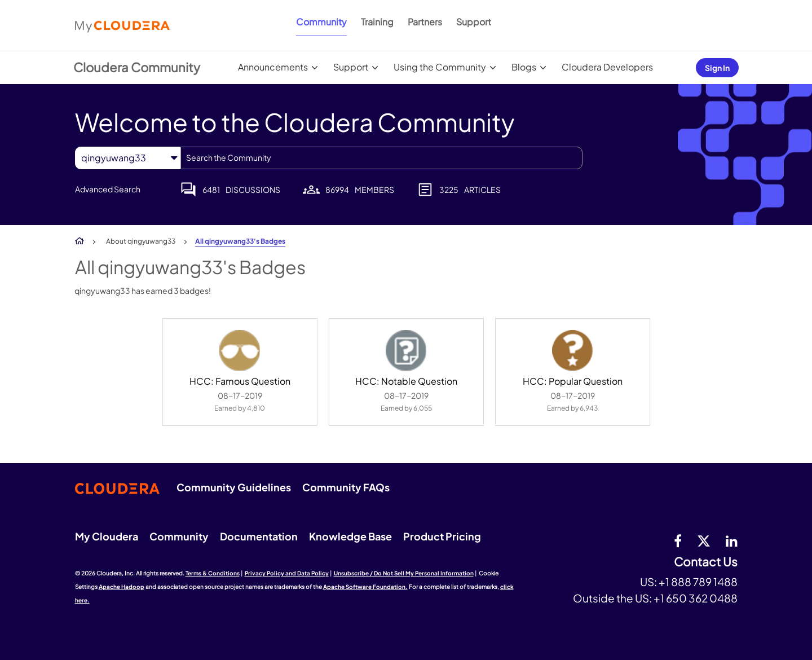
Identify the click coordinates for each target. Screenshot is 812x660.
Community (321, 22)
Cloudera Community (137, 67)
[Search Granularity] (128, 158)
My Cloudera (107, 536)
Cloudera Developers (607, 67)
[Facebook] (678, 540)
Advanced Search (108, 189)
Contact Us (706, 562)
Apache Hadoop (122, 587)
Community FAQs (346, 487)
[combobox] (381, 158)
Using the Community (440, 67)
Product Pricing (442, 536)
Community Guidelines (234, 487)
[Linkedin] (732, 540)
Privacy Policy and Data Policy (287, 573)
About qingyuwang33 (141, 241)
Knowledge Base (350, 536)
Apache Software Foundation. (365, 587)
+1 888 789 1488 (698, 582)
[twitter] (704, 540)
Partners (425, 22)
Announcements (273, 67)
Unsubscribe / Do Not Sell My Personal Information (404, 573)
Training (377, 22)
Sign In (717, 68)
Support (474, 22)
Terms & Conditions (213, 573)
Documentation (259, 536)
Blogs (524, 67)
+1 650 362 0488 (696, 598)
